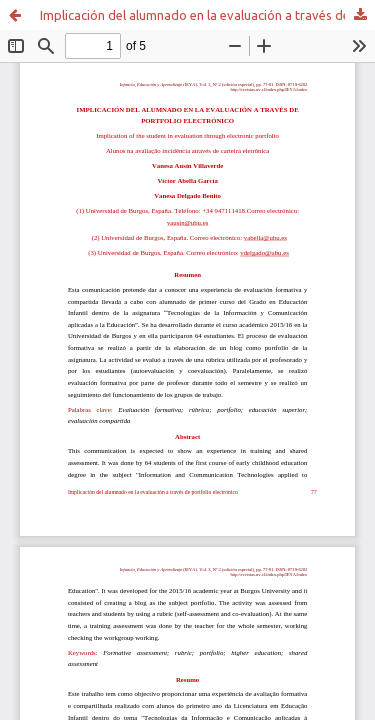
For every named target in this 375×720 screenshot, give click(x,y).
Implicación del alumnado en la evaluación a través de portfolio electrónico (207, 15)
